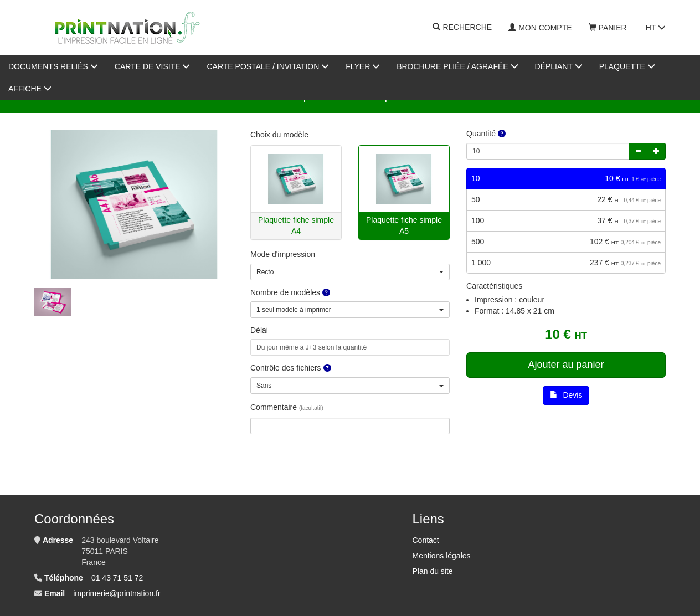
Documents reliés (53, 66)
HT (656, 28)
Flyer (363, 66)
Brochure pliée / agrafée (457, 66)
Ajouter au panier (566, 365)
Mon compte (540, 28)
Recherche (462, 28)
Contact (425, 540)
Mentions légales (441, 556)
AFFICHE (30, 89)
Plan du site (432, 571)
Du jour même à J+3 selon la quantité (312, 347)
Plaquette (627, 66)
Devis (566, 395)
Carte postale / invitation (268, 66)
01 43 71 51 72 (117, 578)
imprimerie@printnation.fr (117, 593)
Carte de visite (153, 66)
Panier (608, 28)
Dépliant (559, 66)
